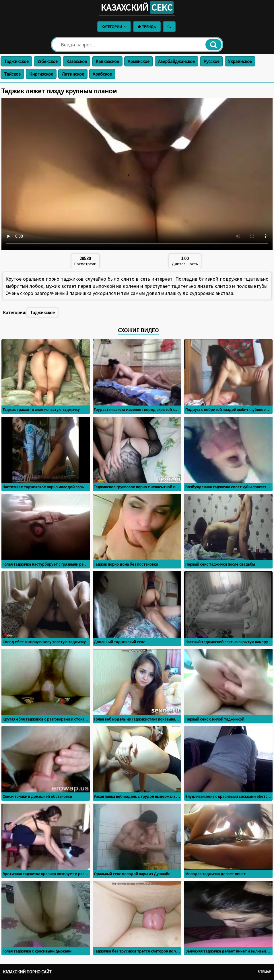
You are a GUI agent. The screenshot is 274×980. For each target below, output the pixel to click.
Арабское (102, 74)
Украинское (240, 61)
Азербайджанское (176, 61)
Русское (211, 61)
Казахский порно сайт (27, 972)
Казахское (77, 61)
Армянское (139, 61)
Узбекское (47, 61)
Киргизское (41, 74)
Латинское (73, 74)
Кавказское (107, 61)
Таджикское (16, 61)
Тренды (147, 27)
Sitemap (264, 972)
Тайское (12, 74)
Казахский (137, 7)
